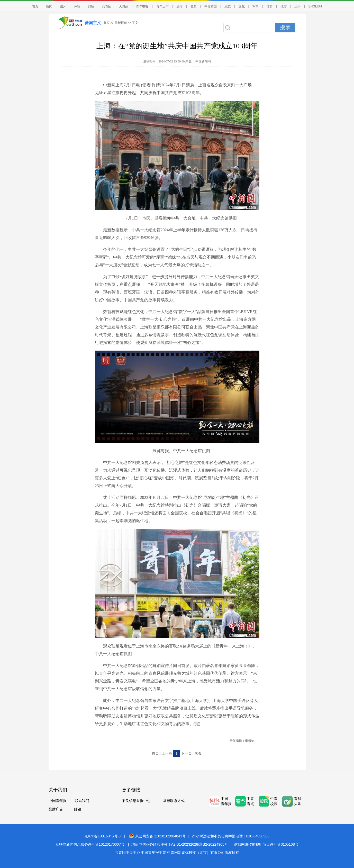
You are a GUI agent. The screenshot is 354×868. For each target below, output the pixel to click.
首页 (35, 6)
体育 (270, 6)
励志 (228, 6)
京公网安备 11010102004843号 (157, 836)
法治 (179, 6)
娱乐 (297, 6)
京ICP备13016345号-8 (103, 836)
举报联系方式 (174, 801)
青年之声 (162, 6)
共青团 (107, 6)
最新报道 (121, 23)
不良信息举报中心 (136, 801)
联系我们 (82, 801)
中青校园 (211, 6)
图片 (63, 6)
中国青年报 (58, 801)
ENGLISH (315, 6)
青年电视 (142, 6)
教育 (194, 6)
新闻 (49, 6)
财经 (91, 6)
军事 (256, 6)
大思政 (124, 6)
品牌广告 (56, 809)
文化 (242, 6)
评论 (77, 6)
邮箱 (78, 809)
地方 (284, 6)
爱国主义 (93, 23)
